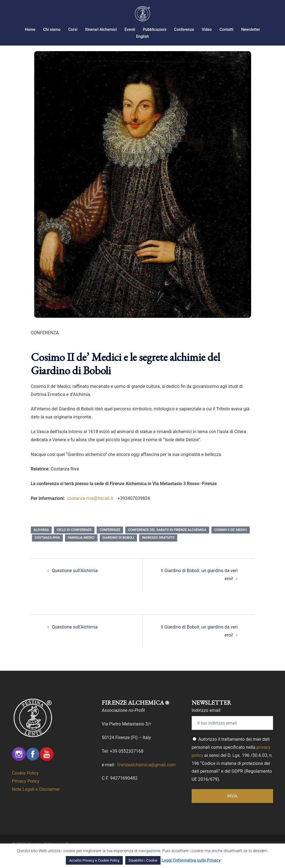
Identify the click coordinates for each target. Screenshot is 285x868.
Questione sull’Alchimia (75, 584)
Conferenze (184, 29)
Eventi (130, 29)
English (142, 36)
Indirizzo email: (207, 724)
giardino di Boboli (118, 552)
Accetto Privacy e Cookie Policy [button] (94, 860)
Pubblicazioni (154, 29)
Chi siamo (52, 29)
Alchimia (41, 544)
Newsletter (251, 29)
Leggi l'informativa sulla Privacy (191, 860)
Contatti (226, 29)
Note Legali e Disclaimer (36, 803)
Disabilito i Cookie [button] (143, 860)
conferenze (110, 544)
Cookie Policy (25, 787)
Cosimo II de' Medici (231, 544)
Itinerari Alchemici (101, 29)
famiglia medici (81, 552)
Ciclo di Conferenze (74, 544)
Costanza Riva (47, 552)
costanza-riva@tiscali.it (91, 512)
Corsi (73, 29)
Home (30, 29)
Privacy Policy (26, 795)
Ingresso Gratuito (158, 552)
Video (207, 29)
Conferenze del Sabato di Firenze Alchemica (167, 544)
